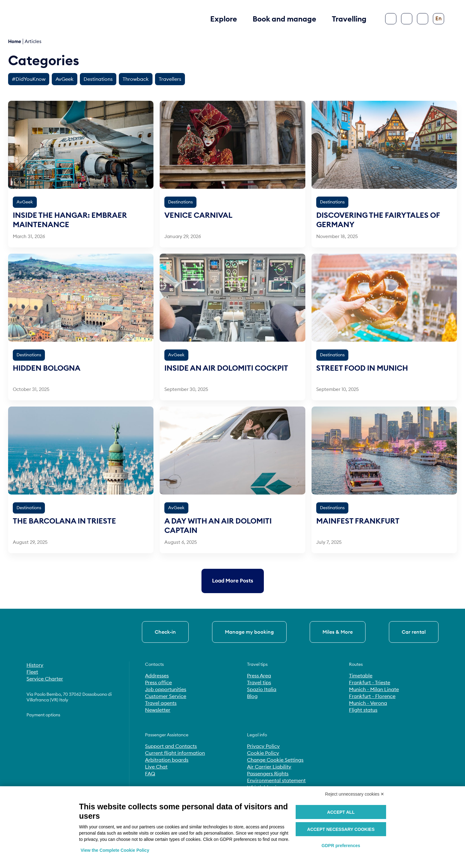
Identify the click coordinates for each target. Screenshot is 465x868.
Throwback (136, 79)
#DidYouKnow (29, 79)
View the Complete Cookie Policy (115, 850)
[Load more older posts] (233, 581)
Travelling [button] (349, 19)
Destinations (98, 79)
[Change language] (438, 19)
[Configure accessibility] (423, 19)
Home (15, 41)
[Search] (407, 19)
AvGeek (65, 79)
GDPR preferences (341, 846)
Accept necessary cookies (341, 829)
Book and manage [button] (284, 19)
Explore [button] (224, 19)
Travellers (170, 79)
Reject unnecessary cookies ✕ (355, 794)
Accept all (341, 812)
